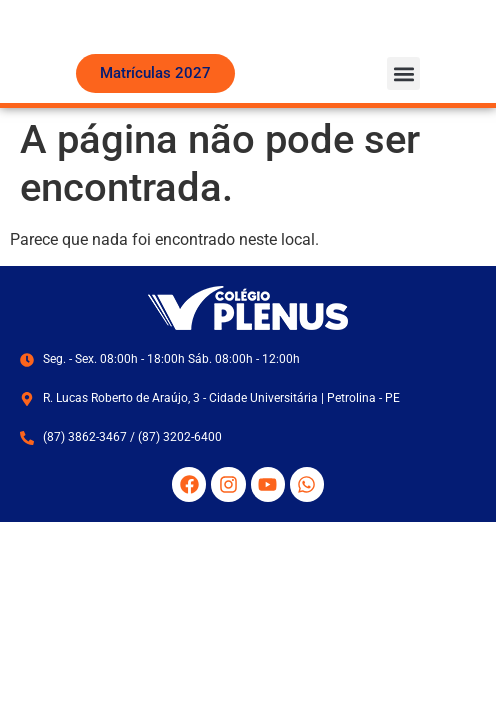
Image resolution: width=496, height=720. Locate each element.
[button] (403, 109)
